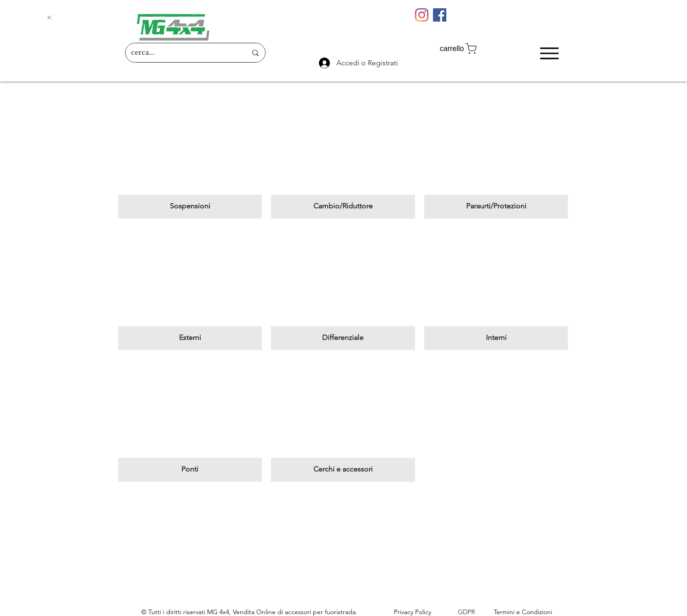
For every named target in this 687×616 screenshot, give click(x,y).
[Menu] (550, 53)
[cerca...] (182, 53)
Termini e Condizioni (523, 612)
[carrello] (459, 49)
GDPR (466, 612)
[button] (77, 17)
